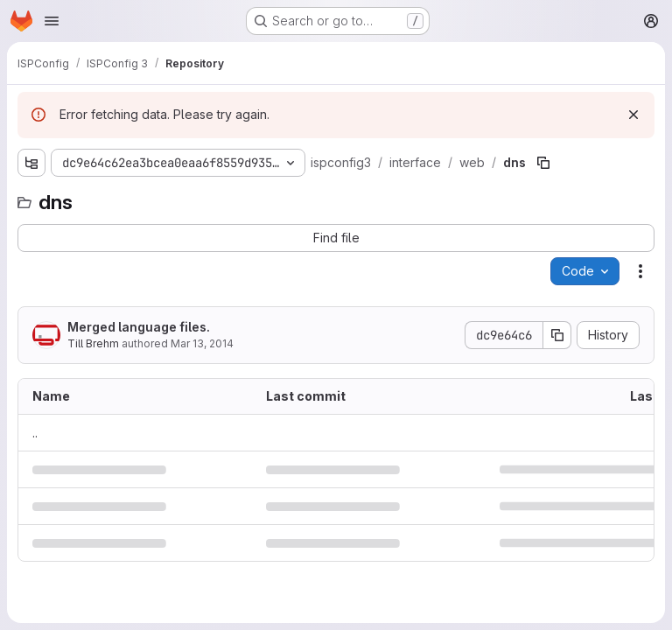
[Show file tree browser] (31, 163)
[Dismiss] (633, 115)
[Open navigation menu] (52, 21)
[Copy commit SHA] (557, 335)
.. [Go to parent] (35, 433)
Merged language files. (139, 327)
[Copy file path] (543, 163)
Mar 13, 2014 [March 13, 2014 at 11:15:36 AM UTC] (202, 343)
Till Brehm (93, 343)
